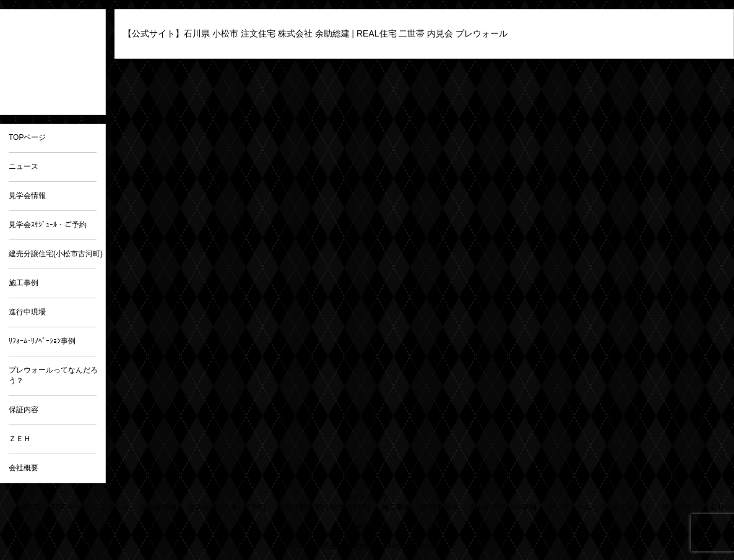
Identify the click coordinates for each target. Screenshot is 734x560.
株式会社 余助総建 (345, 546)
